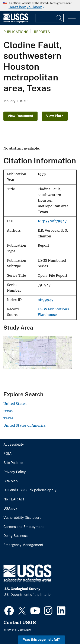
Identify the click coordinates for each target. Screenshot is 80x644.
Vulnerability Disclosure (22, 518)
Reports (42, 32)
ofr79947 (46, 300)
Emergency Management (23, 545)
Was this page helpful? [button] (41, 640)
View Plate (55, 116)
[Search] (59, 18)
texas (8, 411)
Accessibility (14, 445)
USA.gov (10, 509)
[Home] (16, 22)
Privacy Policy (15, 472)
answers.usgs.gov (17, 629)
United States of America (24, 425)
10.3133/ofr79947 (52, 221)
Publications (16, 32)
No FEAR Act (14, 499)
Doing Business (15, 536)
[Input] (49, 18)
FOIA (7, 454)
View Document (20, 116)
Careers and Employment (24, 527)
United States (15, 404)
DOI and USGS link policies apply (30, 490)
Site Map (11, 481)
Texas (8, 418)
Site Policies (13, 463)
